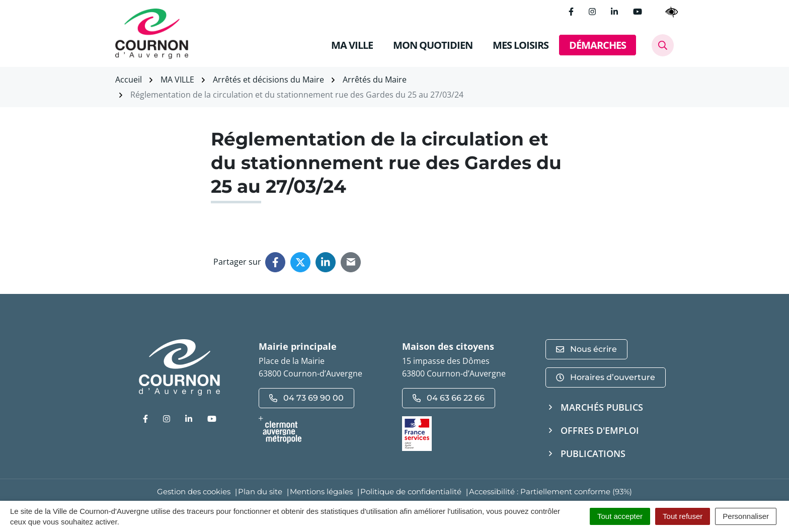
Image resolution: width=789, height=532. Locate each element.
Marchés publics (602, 407)
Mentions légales (321, 491)
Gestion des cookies (194, 491)
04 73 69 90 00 (306, 398)
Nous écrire (586, 349)
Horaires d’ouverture (606, 377)
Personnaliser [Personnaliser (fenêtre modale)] (746, 516)
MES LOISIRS (521, 45)
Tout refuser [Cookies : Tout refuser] (683, 516)
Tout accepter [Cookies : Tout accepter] (620, 516)
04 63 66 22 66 (449, 398)
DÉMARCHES (598, 45)
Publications (593, 453)
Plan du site (260, 491)
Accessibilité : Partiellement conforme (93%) (550, 491)
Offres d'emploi (600, 430)
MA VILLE (352, 45)
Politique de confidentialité (411, 491)
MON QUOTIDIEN (433, 45)
